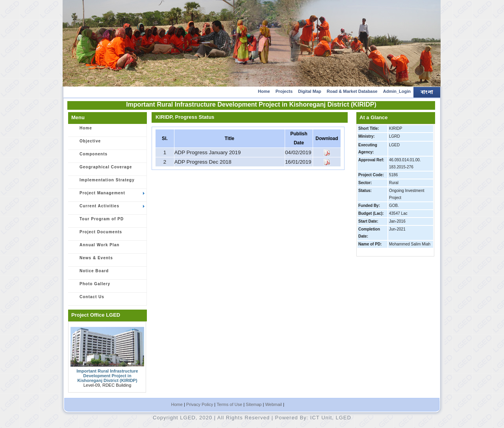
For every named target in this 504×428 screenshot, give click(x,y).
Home (264, 91)
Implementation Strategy (103, 183)
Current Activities (108, 208)
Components (89, 157)
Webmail (273, 404)
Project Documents (96, 234)
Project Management (108, 196)
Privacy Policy (200, 404)
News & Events (92, 260)
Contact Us (88, 299)
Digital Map (310, 91)
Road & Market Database (352, 91)
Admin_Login (397, 91)
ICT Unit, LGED (331, 418)
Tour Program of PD (97, 221)
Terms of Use (229, 404)
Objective (86, 144)
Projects (284, 91)
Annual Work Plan (95, 247)
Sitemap (254, 404)
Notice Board (90, 273)
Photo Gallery (91, 286)
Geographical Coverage (101, 170)
